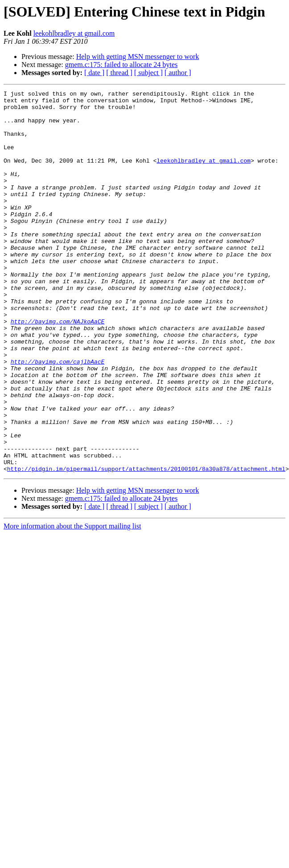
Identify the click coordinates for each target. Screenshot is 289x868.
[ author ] (178, 73)
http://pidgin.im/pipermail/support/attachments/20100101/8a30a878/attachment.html (146, 545)
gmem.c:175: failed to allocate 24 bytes (121, 65)
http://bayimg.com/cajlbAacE (58, 416)
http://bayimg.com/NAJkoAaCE (58, 368)
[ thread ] (119, 73)
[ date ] (94, 73)
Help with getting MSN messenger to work (138, 57)
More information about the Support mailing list (72, 602)
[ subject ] (149, 73)
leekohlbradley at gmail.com (74, 33)
